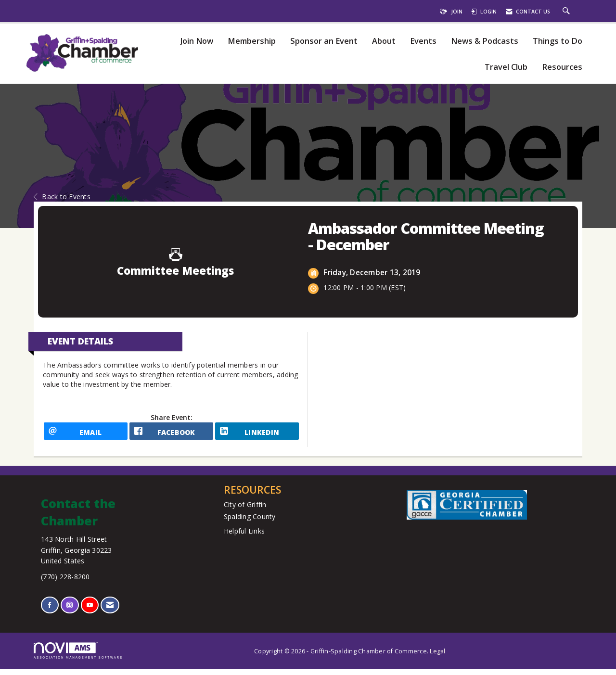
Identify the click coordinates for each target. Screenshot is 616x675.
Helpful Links (244, 538)
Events (423, 41)
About (384, 41)
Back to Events (62, 197)
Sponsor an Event (324, 41)
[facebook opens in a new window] (171, 434)
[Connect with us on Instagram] (70, 612)
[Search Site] (567, 12)
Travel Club (506, 67)
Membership (252, 41)
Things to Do (558, 41)
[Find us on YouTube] (90, 612)
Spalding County (250, 523)
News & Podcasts (485, 41)
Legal (437, 657)
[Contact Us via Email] (110, 612)
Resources (562, 67)
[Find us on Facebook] (50, 612)
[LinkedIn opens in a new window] (257, 434)
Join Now (197, 41)
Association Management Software (78, 657)
